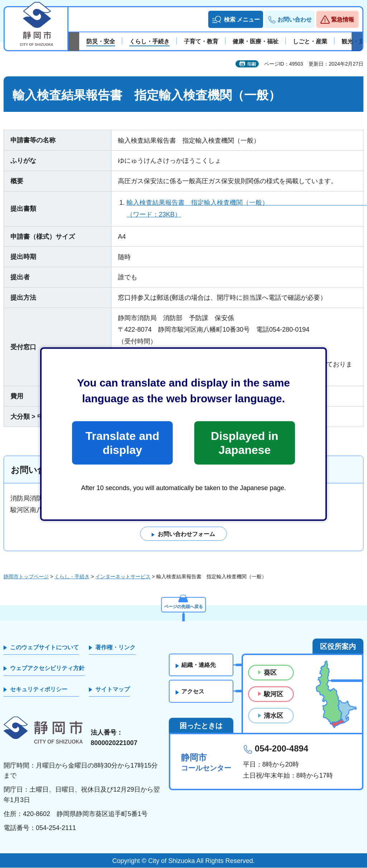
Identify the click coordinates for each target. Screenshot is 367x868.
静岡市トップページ (26, 577)
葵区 (270, 673)
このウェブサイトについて (44, 647)
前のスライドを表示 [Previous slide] (74, 42)
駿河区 (273, 694)
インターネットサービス (123, 577)
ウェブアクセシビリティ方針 (47, 668)
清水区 (273, 716)
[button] (236, 19)
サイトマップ (113, 689)
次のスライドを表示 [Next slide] (357, 42)
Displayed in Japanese (244, 443)
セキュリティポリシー (39, 689)
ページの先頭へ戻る (183, 605)
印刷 (252, 64)
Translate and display (122, 443)
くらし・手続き (72, 577)
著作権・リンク (115, 647)
